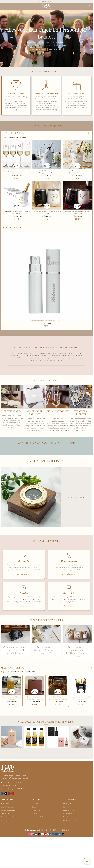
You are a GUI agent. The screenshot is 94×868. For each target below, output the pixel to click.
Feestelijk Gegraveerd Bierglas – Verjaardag (11, 702)
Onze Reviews (36, 818)
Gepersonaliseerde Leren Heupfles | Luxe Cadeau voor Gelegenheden (35, 703)
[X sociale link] (6, 798)
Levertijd (66, 811)
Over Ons (35, 808)
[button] (15, 165)
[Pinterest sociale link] (13, 798)
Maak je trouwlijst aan (23, 610)
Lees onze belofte (23, 575)
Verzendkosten (68, 818)
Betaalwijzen (67, 808)
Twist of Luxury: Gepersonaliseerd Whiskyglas (58, 703)
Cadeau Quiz (36, 815)
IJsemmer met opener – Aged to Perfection (81, 702)
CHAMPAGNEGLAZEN (58, 413)
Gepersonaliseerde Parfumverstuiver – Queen (46, 321)
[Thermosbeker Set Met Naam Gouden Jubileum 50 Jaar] (47, 195)
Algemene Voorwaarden (8, 815)
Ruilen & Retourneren (7, 811)
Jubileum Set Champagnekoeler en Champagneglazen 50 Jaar (77, 172)
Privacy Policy (5, 808)
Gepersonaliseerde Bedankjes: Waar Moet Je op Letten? (46, 655)
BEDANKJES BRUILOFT (80, 413)
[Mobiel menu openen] (2, 6)
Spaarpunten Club (38, 821)
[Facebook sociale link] (2, 798)
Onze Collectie (5, 825)
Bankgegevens (5, 818)
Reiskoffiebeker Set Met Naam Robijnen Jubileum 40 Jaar (77, 212)
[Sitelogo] (46, 6)
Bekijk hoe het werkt (68, 575)
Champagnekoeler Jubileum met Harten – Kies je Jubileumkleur (16, 212)
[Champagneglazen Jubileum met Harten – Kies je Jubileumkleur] (16, 155)
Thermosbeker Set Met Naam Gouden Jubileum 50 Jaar (47, 212)
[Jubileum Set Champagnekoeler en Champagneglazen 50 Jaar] (77, 155)
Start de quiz (68, 610)
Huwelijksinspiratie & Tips (8, 821)
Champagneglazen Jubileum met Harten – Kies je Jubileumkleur (16, 172)
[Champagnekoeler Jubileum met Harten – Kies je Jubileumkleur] (16, 195)
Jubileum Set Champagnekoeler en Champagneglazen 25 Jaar (47, 172)
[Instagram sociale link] (9, 798)
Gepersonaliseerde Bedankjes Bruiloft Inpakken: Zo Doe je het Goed (77, 656)
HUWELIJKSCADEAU (12, 411)
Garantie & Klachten (69, 825)
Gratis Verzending (69, 821)
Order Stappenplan (69, 815)
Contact (35, 811)
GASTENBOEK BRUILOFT (35, 413)
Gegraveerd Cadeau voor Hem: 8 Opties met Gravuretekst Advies (15, 655)
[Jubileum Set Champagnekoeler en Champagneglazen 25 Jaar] (47, 155)
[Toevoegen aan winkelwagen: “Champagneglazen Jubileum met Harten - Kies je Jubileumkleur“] (77, 195)
